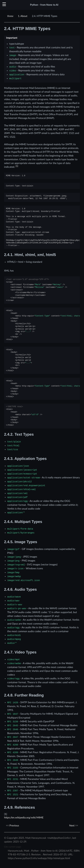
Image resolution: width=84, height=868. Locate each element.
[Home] (11, 16)
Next (74, 826)
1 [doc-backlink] (6, 814)
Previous (13, 826)
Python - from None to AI (44, 5)
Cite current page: (13, 847)
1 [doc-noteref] (17, 166)
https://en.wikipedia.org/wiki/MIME (24, 818)
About (23, 16)
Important (12, 38)
